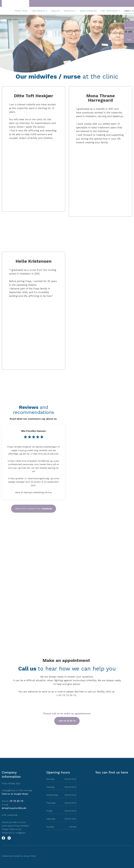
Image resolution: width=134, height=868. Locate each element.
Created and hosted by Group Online (19, 856)
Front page (21, 11)
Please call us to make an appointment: (67, 714)
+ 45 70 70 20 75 (66, 695)
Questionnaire (88, 11)
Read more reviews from (34, 509)
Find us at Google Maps (15, 794)
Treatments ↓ (39, 11)
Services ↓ (70, 11)
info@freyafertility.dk (14, 808)
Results (56, 11)
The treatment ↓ (111, 11)
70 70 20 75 (16, 801)
